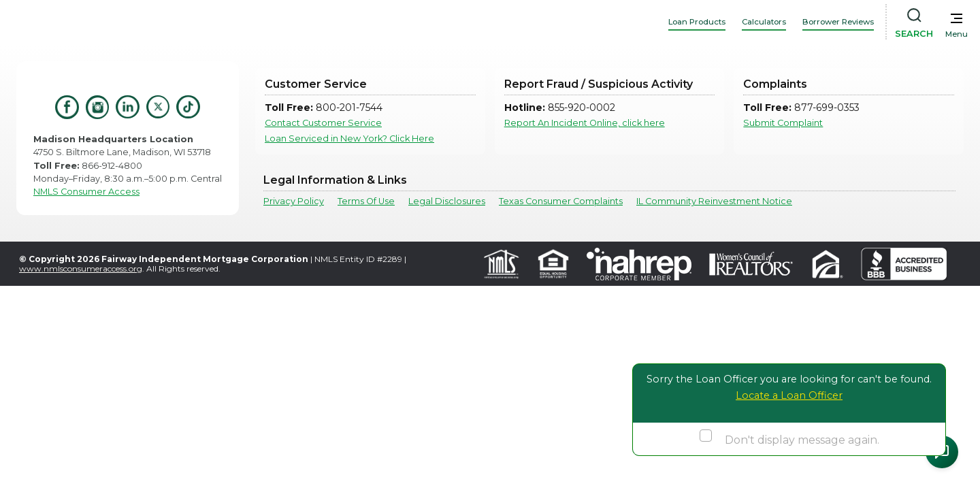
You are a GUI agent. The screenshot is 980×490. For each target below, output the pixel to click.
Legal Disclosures (447, 201)
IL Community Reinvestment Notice (714, 201)
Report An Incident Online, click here (585, 123)
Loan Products (697, 22)
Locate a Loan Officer (789, 395)
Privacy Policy (294, 201)
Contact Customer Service (323, 123)
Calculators (764, 22)
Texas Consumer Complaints (561, 201)
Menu (957, 34)
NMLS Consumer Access (86, 192)
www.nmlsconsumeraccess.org (81, 268)
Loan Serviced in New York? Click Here (349, 138)
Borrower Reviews (838, 22)
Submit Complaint (783, 123)
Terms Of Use (366, 201)
